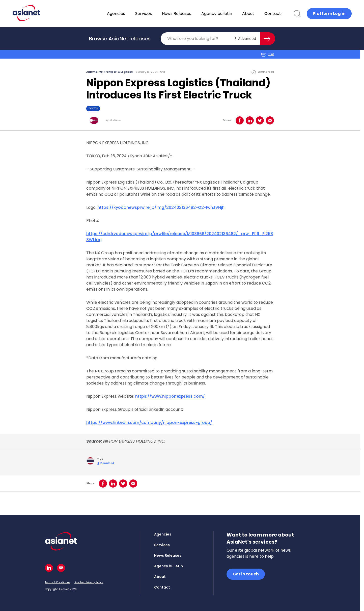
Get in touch (246, 574)
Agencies (129, 14)
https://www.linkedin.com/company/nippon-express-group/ (149, 423)
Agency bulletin (230, 14)
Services (157, 14)
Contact (286, 14)
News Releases (190, 14)
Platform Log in (329, 14)
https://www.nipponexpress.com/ (170, 396)
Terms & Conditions (58, 582)
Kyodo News (114, 120)
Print (268, 54)
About (261, 14)
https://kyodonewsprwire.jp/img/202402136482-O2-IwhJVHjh (161, 207)
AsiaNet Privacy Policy (89, 582)
